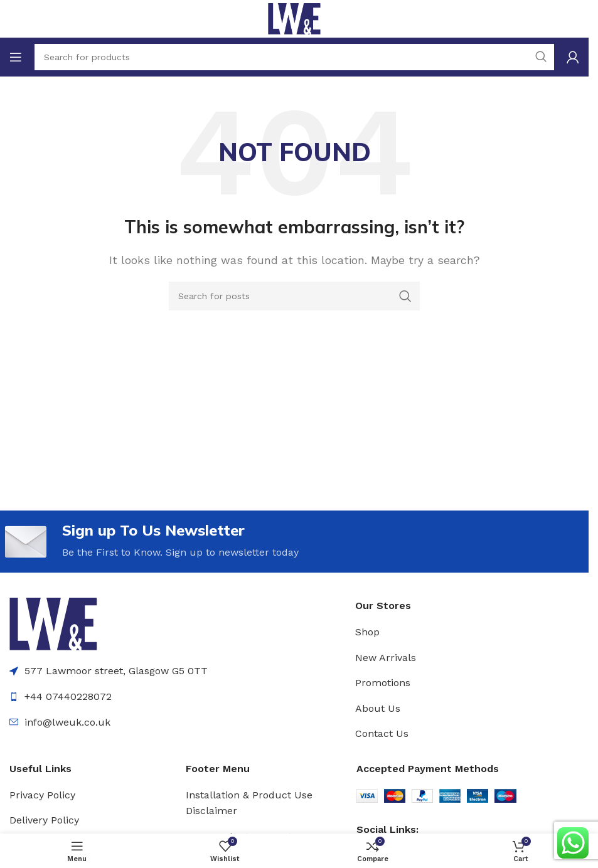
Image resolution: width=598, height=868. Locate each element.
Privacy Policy (42, 795)
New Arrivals (386, 658)
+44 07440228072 (68, 696)
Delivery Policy (44, 820)
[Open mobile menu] (16, 57)
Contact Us (382, 734)
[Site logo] (294, 18)
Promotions (383, 683)
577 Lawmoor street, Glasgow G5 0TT (116, 671)
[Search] (294, 296)
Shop (367, 632)
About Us (378, 708)
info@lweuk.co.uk (67, 722)
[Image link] (53, 624)
